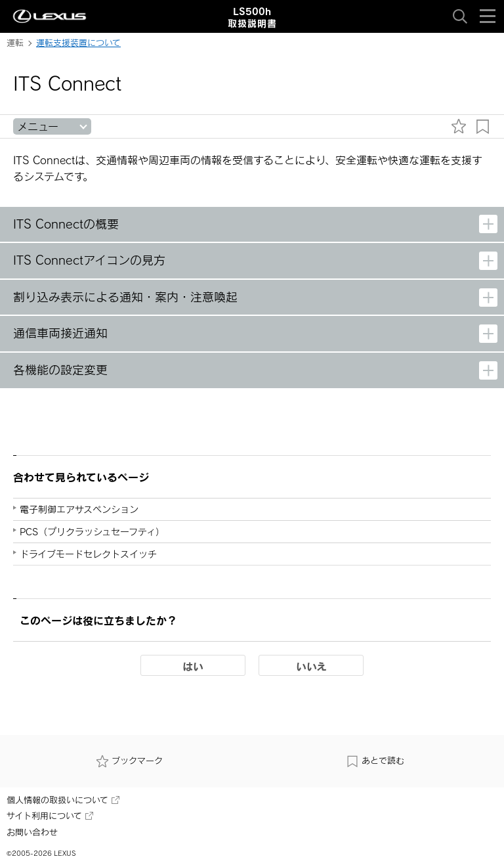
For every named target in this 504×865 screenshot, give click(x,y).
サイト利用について (50, 816)
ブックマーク (129, 761)
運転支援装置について (78, 43)
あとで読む (375, 761)
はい (193, 666)
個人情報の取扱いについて (63, 800)
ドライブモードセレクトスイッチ (88, 554)
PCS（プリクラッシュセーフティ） (92, 532)
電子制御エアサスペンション (79, 509)
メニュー (38, 126)
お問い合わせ (32, 832)
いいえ (311, 666)
